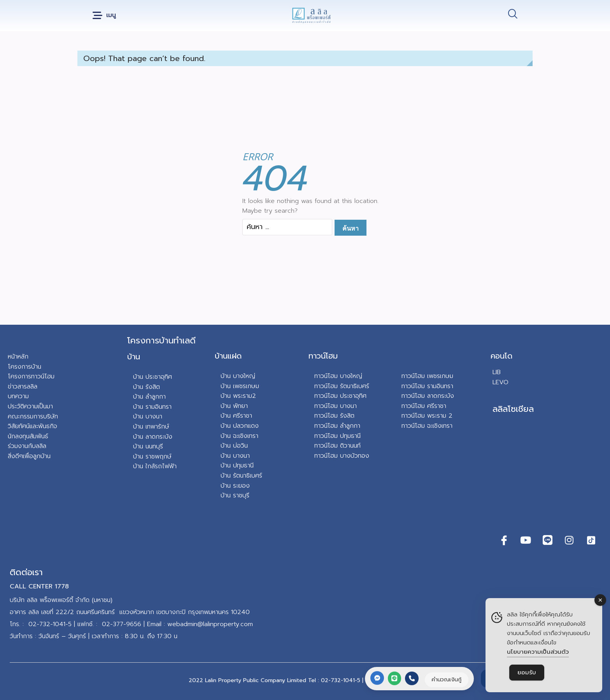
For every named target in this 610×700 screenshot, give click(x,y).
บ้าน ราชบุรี (235, 495)
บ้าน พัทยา (234, 406)
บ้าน (134, 357)
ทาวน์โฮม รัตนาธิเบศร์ (342, 386)
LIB (497, 372)
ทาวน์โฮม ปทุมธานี (337, 436)
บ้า (136, 466)
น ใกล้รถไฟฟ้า (158, 466)
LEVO (500, 382)
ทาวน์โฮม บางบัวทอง (342, 456)
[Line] (547, 540)
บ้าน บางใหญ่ (238, 376)
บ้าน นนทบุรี (148, 446)
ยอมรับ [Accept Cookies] (527, 672)
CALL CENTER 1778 (39, 586)
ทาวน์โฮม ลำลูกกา (337, 426)
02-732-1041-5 (50, 624)
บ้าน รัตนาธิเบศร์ (241, 476)
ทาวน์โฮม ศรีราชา (424, 406)
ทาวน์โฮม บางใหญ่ (338, 376)
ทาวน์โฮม (323, 356)
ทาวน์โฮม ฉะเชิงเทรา (427, 426)
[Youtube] (526, 540)
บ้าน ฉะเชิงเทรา (239, 436)
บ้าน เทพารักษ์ (151, 427)
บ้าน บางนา (148, 416)
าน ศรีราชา (238, 416)
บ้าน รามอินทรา (152, 407)
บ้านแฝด (228, 356)
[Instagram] (569, 540)
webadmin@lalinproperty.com (210, 624)
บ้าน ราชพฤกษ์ (152, 457)
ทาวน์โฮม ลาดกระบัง (428, 396)
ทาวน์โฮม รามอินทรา (427, 386)
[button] (104, 16)
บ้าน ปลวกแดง (240, 426)
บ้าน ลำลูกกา (149, 397)
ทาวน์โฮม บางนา (336, 406)
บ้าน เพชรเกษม (240, 386)
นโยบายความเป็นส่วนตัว (538, 652)
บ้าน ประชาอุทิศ (152, 377)
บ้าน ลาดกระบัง (153, 437)
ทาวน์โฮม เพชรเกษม (427, 376)
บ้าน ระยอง (235, 486)
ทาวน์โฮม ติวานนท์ (337, 446)
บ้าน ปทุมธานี (237, 465)
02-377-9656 (122, 624)
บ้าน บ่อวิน (234, 446)
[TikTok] (591, 540)
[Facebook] (504, 540)
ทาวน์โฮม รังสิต (334, 416)
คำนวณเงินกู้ (446, 679)
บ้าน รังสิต (146, 387)
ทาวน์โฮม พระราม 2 (427, 416)
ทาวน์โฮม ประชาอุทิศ (340, 396)
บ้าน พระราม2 (238, 396)
